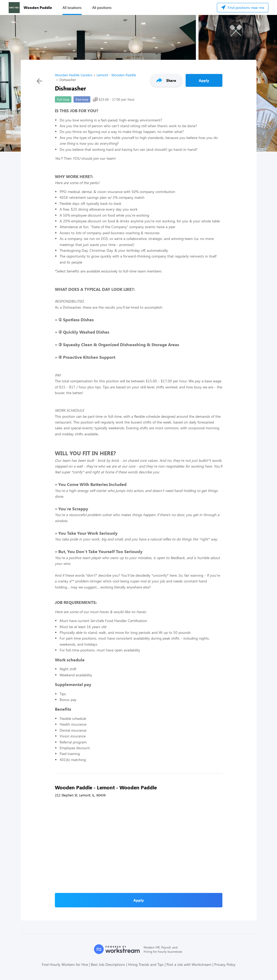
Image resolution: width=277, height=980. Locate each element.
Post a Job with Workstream (189, 964)
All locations (72, 7)
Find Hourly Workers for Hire (65, 964)
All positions (102, 7)
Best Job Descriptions (108, 964)
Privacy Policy (225, 964)
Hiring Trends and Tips (146, 964)
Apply (204, 80)
